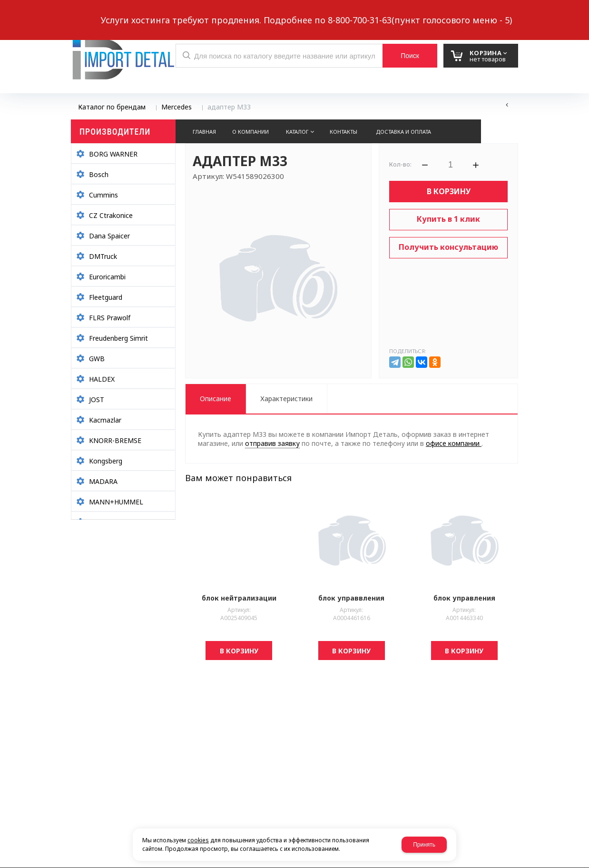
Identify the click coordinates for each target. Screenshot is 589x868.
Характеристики (286, 399)
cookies (198, 840)
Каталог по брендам (112, 107)
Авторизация (502, 13)
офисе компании (454, 443)
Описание (216, 399)
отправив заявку (272, 443)
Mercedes (177, 107)
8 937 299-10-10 (361, 12)
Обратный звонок (175, 13)
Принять (424, 845)
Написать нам (104, 13)
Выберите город (244, 13)
